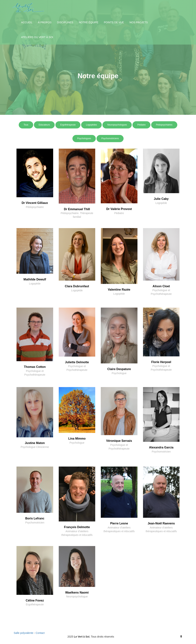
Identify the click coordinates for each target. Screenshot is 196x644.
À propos (45, 22)
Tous (26, 125)
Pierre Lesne (119, 523)
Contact (40, 633)
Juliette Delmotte (77, 362)
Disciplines (65, 22)
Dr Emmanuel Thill (77, 209)
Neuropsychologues (117, 125)
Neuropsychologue (77, 596)
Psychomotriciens (110, 138)
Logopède (161, 203)
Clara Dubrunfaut (77, 286)
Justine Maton (35, 443)
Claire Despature (119, 369)
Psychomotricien (161, 452)
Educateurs (44, 125)
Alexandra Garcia (161, 447)
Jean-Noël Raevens (161, 523)
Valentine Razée (119, 290)
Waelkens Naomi (77, 593)
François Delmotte (77, 527)
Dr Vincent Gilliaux (35, 203)
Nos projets (139, 22)
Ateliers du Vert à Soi (37, 37)
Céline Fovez (35, 600)
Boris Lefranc (35, 518)
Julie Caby (161, 199)
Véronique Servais (119, 441)
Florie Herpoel (161, 362)
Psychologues (84, 138)
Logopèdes (91, 125)
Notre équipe (89, 22)
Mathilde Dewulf (35, 279)
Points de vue (114, 22)
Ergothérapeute (68, 125)
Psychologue (119, 373)
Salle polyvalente (24, 633)
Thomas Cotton (35, 367)
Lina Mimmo (77, 439)
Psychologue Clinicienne (35, 447)
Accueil (27, 22)
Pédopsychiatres (164, 125)
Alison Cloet (161, 286)
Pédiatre (141, 125)
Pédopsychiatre (35, 207)
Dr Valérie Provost (119, 209)
